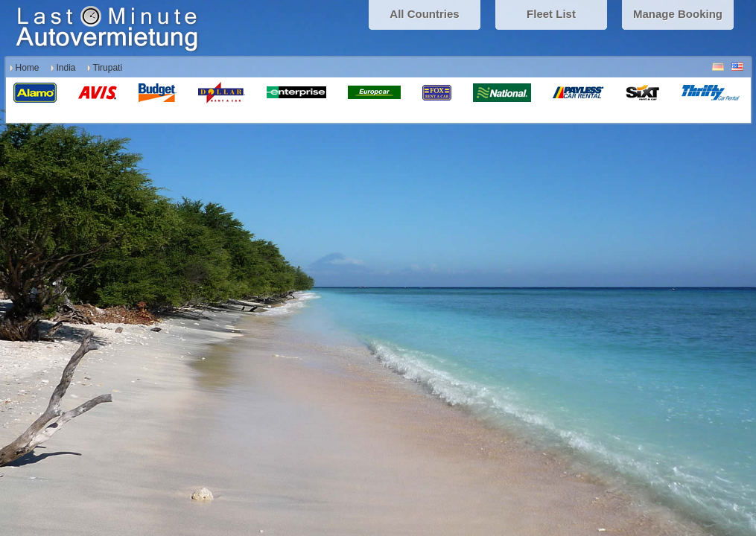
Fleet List (551, 14)
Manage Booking (678, 14)
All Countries (424, 14)
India (66, 68)
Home (28, 68)
